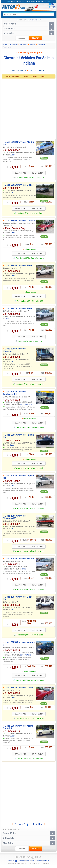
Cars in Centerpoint (37, 178)
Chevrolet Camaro (37, 720)
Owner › (13, 155)
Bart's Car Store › (26, 405)
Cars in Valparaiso (37, 259)
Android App (13, 863)
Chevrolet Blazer (37, 213)
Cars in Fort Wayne (37, 428)
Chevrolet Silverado (37, 552)
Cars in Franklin (37, 760)
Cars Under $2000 (22, 178)
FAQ (34, 863)
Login (53, 7)
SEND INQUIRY (38, 173)
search (35, 38)
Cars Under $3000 (22, 552)
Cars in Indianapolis (37, 510)
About (28, 863)
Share (53, 4)
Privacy (39, 863)
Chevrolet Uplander (37, 385)
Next (42, 826)
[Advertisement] (28, 108)
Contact (46, 863)
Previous (17, 826)
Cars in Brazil (37, 342)
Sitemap (22, 863)
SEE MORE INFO (20, 173)
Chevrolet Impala (37, 469)
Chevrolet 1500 (37, 302)
